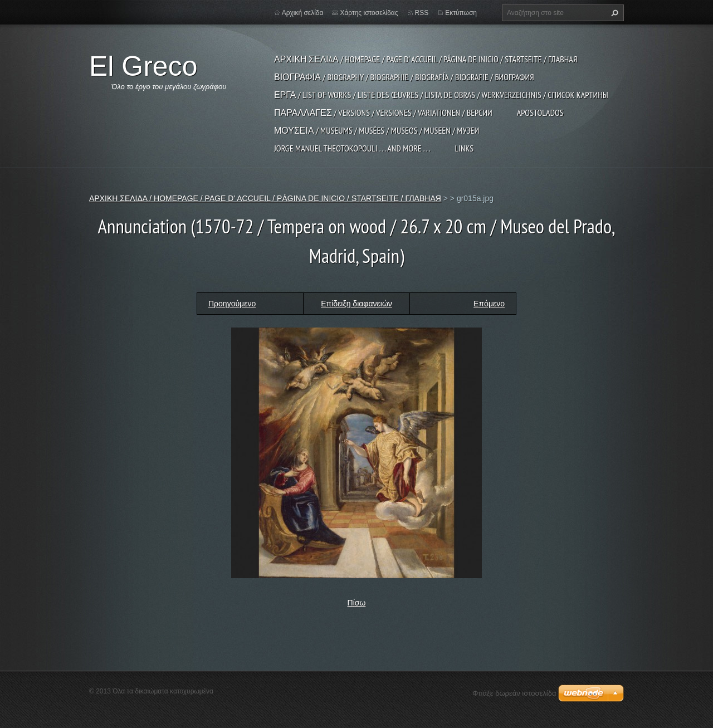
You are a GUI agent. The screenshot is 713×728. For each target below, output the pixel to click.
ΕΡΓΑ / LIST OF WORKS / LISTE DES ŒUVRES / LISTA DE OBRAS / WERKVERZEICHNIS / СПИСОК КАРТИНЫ (441, 95)
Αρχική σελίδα (303, 13)
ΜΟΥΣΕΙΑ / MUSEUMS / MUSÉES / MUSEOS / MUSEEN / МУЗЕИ (377, 130)
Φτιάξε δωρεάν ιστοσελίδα (514, 693)
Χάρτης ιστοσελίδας (369, 13)
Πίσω (357, 603)
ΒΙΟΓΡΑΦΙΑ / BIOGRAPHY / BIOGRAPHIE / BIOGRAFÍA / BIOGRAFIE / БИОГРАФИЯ (404, 77)
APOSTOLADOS (540, 113)
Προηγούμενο (232, 304)
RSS (422, 13)
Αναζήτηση (613, 13)
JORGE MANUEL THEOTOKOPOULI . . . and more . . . (352, 148)
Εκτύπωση (461, 13)
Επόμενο (489, 304)
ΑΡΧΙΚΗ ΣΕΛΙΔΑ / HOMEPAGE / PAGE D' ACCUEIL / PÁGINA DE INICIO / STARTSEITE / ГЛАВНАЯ (426, 59)
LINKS (464, 148)
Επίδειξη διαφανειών (356, 304)
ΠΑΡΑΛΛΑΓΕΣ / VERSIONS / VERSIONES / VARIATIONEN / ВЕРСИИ (383, 113)
